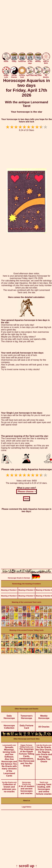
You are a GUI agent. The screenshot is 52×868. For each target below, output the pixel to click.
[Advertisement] (26, 27)
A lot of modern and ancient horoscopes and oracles (27, 787)
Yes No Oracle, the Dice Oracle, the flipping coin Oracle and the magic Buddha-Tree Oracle (44, 753)
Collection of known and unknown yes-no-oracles (9, 786)
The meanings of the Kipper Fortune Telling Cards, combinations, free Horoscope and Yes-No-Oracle (27, 755)
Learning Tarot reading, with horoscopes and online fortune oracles (44, 787)
